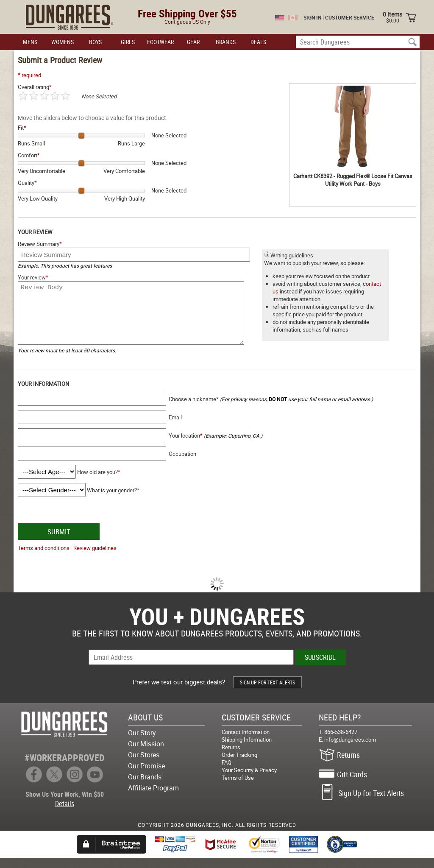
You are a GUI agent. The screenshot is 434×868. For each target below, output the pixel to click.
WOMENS (63, 42)
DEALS (258, 42)
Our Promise (146, 776)
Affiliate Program (153, 798)
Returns (231, 757)
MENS (30, 42)
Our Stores (144, 765)
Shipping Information (247, 750)
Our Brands (145, 787)
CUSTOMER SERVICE (350, 17)
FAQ (227, 773)
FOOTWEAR (160, 42)
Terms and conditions (44, 558)
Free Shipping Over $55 (187, 13)
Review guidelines (95, 558)
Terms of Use (238, 788)
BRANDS (226, 42)
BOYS (95, 42)
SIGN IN (312, 17)
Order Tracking (239, 765)
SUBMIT (59, 542)
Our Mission (146, 754)
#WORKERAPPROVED (64, 768)
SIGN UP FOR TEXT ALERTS (267, 692)
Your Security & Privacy (249, 780)
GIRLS (128, 42)
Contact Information (246, 742)
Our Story (142, 743)
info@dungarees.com (350, 750)
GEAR (193, 42)
